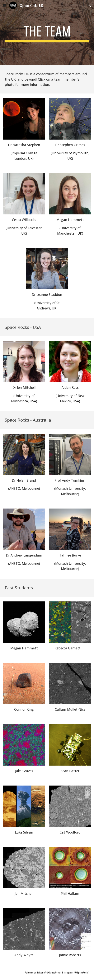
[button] (5, 5)
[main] (47, 33)
